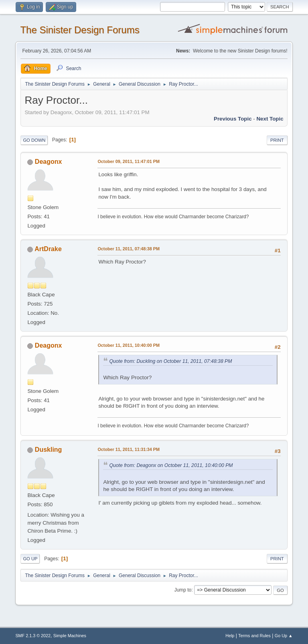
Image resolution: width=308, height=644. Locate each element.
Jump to (183, 590)
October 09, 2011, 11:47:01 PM (129, 161)
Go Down (34, 140)
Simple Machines (70, 636)
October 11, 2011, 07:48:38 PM (129, 249)
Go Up (30, 559)
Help (230, 636)
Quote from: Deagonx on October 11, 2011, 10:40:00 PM (171, 465)
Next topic (270, 119)
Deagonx (49, 162)
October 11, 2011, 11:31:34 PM (129, 449)
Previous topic (233, 119)
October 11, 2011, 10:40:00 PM (129, 345)
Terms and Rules (254, 636)
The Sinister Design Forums (80, 30)
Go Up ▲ (284, 636)
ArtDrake (48, 249)
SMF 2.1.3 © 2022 (33, 636)
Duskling (49, 450)
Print (277, 140)
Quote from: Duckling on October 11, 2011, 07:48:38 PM (170, 361)
